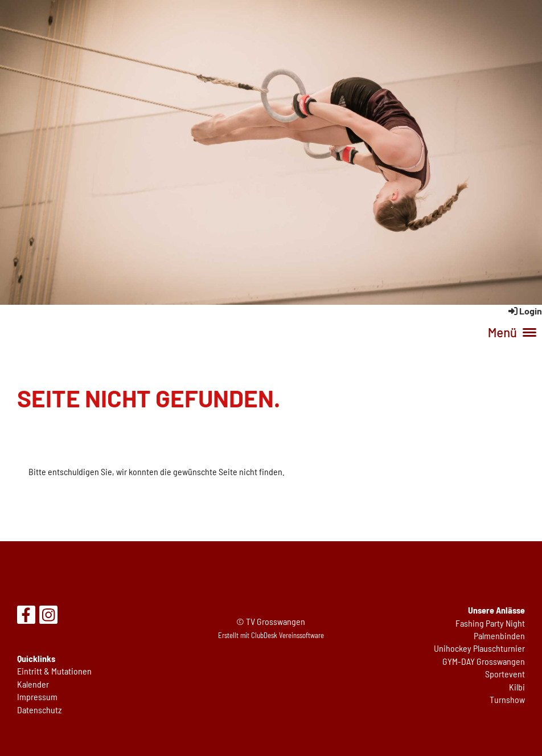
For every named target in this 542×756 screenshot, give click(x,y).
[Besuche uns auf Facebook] (26, 616)
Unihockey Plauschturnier (479, 648)
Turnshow (507, 699)
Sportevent (505, 674)
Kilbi (517, 687)
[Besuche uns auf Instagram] (48, 616)
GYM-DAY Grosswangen (484, 661)
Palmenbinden (499, 636)
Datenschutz (39, 710)
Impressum (37, 696)
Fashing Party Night (490, 623)
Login (524, 311)
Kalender (33, 684)
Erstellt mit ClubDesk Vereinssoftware (271, 635)
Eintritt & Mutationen (54, 671)
